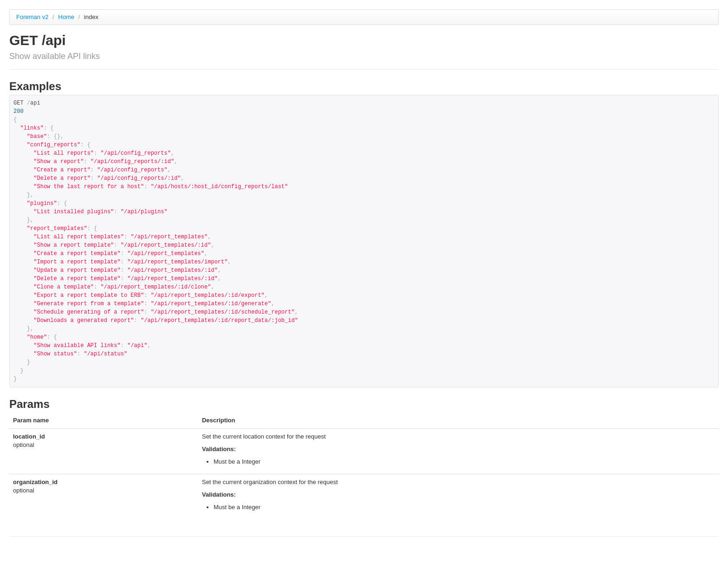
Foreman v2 (32, 17)
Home (67, 17)
